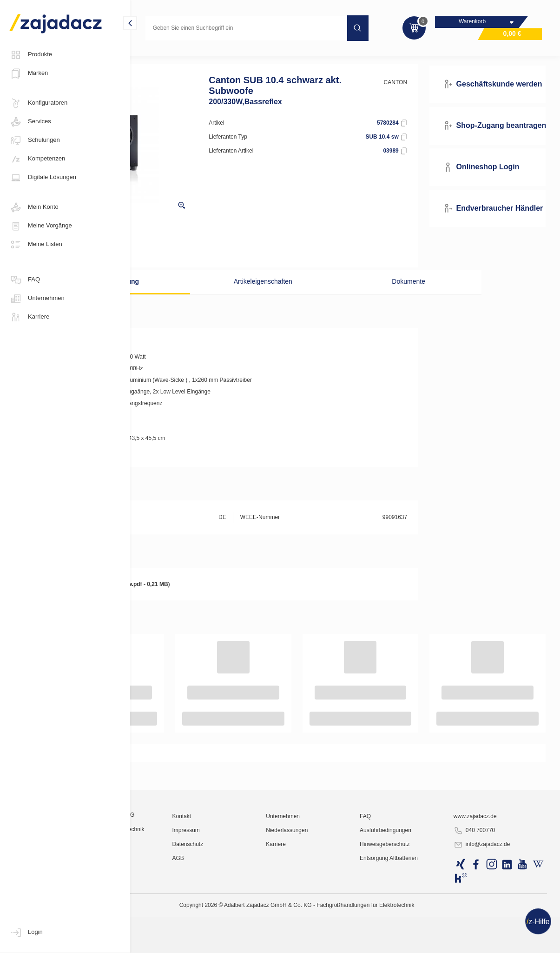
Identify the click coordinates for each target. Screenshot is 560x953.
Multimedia (154, 58)
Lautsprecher (224, 58)
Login (26, 933)
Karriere (29, 317)
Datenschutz (259, 941)
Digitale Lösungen (43, 178)
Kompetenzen (37, 159)
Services (30, 122)
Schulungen (35, 140)
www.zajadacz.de (495, 913)
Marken (29, 73)
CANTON (425, 96)
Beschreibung (191, 295)
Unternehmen (37, 299)
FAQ (25, 280)
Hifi (188, 58)
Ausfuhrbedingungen (422, 927)
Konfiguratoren (38, 103)
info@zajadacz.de (501, 942)
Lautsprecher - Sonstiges (287, 58)
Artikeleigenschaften (293, 295)
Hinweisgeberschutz (421, 941)
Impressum (257, 927)
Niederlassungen (341, 927)
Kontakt (253, 913)
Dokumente (394, 295)
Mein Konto (34, 207)
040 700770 (494, 928)
